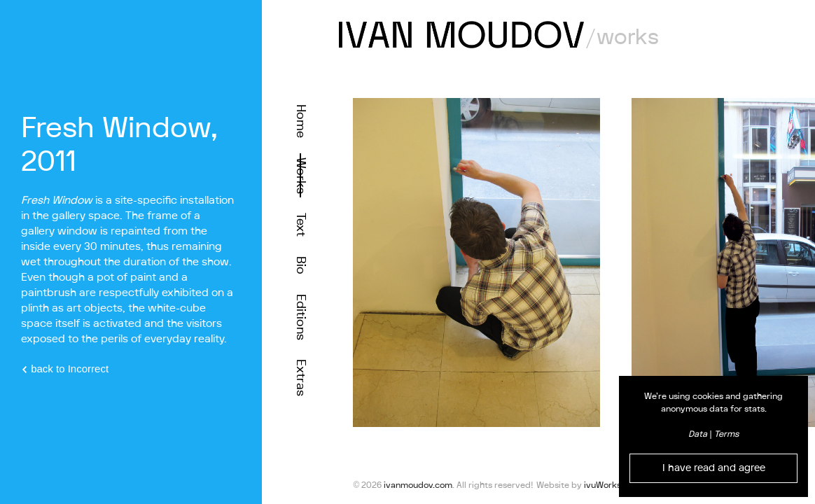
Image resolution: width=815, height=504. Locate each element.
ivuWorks (602, 485)
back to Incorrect (65, 369)
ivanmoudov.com (418, 485)
